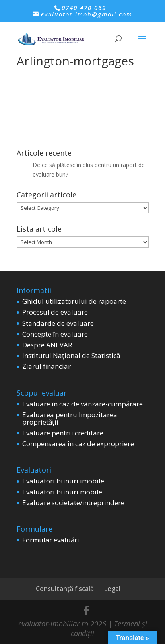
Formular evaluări (51, 540)
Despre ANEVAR (47, 345)
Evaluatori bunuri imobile (63, 481)
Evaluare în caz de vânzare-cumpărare (82, 404)
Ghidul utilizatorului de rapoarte (74, 301)
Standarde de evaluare (58, 323)
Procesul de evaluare (55, 312)
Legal (112, 589)
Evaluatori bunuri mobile (62, 492)
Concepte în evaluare (55, 334)
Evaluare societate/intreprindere (73, 503)
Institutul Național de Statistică (71, 355)
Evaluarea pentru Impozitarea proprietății (70, 418)
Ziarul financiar (47, 366)
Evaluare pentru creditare (63, 433)
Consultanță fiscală (65, 589)
